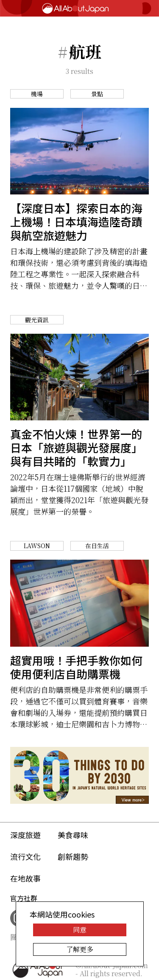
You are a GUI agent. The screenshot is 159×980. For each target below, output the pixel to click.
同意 (80, 930)
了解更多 (80, 949)
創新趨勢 (73, 856)
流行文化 (25, 856)
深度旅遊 (25, 835)
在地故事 (25, 878)
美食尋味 (73, 835)
